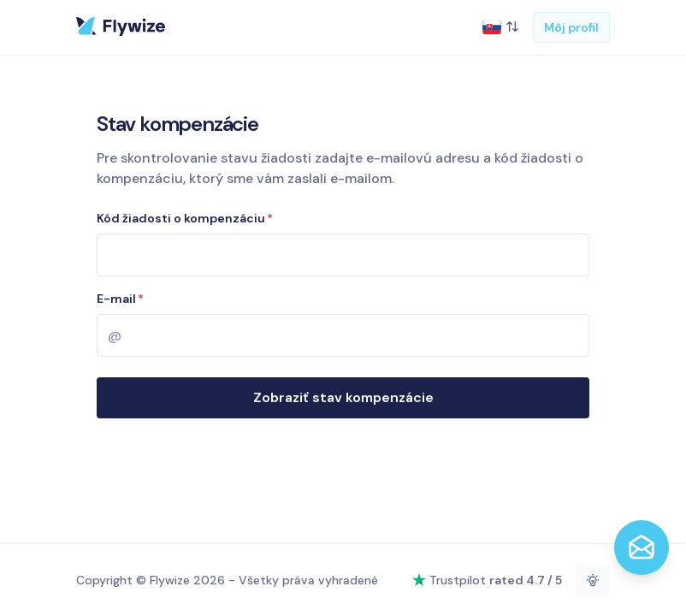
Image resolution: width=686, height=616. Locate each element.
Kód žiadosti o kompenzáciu (185, 218)
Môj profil (571, 27)
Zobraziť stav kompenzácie (343, 397)
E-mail (120, 299)
